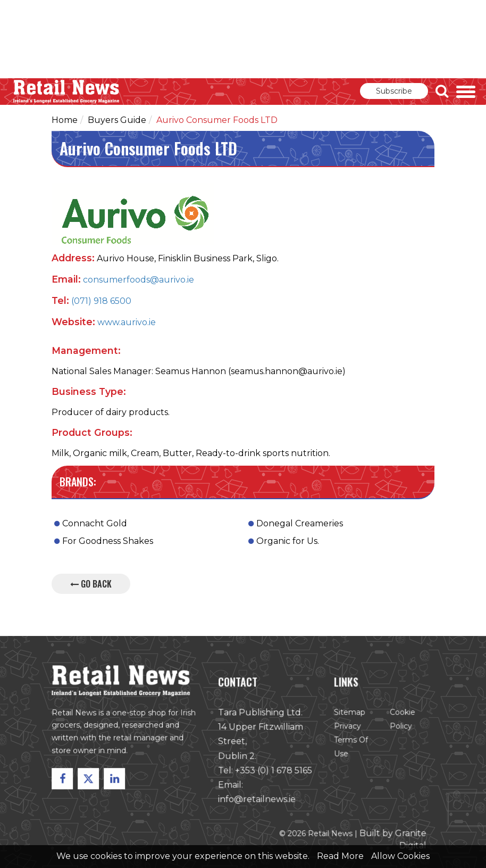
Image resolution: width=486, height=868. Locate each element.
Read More (340, 856)
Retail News (66, 92)
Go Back (91, 584)
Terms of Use (350, 748)
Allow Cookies (400, 856)
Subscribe (394, 91)
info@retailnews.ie (257, 800)
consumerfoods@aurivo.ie (139, 280)
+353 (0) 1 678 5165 (273, 771)
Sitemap (349, 713)
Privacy (347, 727)
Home (65, 120)
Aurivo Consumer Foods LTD (217, 120)
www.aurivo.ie (127, 322)
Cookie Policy (401, 720)
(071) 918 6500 (101, 301)
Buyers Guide (117, 120)
